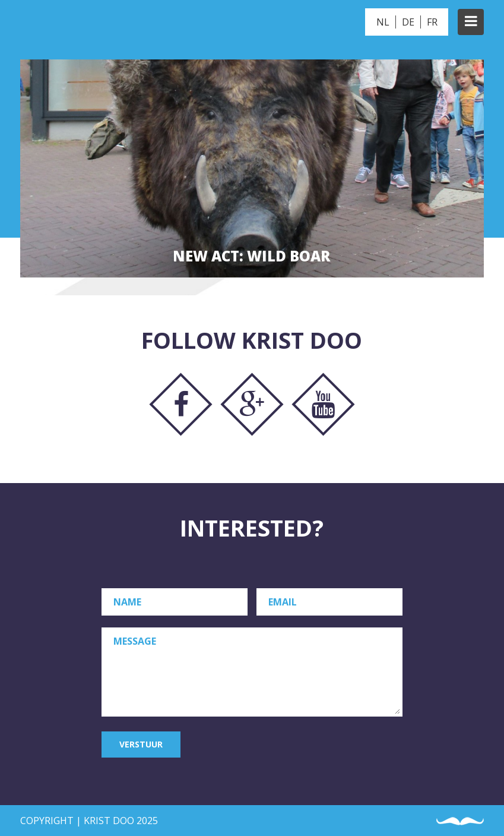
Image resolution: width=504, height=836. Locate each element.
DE (408, 22)
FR (432, 22)
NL (383, 22)
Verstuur (141, 744)
